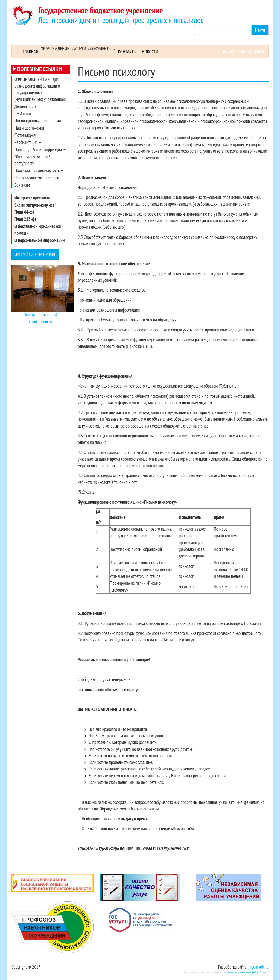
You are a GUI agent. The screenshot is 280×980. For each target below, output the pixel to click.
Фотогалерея (25, 135)
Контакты (127, 52)
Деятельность (25, 106)
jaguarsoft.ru (259, 967)
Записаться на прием (35, 254)
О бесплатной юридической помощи (38, 229)
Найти (260, 30)
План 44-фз (24, 212)
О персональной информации (40, 240)
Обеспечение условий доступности (32, 160)
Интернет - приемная (32, 197)
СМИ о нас (23, 114)
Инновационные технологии (38, 121)
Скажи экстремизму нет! (35, 205)
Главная (30, 52)
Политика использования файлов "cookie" (247, 972)
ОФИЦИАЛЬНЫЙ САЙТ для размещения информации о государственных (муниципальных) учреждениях (40, 89)
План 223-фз (25, 219)
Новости (150, 52)
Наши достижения (29, 128)
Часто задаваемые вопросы (37, 178)
